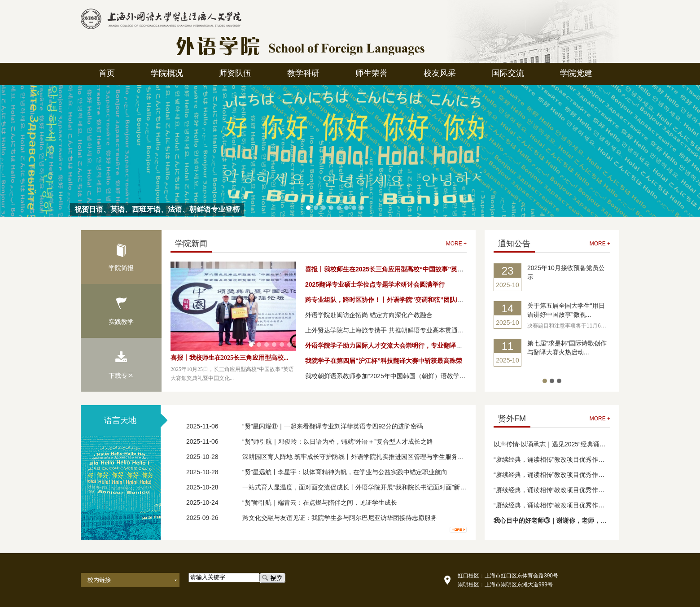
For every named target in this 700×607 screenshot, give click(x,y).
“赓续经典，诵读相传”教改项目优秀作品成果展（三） (568, 475)
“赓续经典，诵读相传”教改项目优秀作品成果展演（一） (571, 505)
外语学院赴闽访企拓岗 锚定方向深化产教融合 (369, 315)
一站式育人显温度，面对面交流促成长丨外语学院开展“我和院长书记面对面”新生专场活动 (367, 487)
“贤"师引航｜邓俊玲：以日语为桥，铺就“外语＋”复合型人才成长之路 (338, 441)
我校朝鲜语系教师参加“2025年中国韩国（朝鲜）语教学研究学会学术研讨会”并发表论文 (427, 376)
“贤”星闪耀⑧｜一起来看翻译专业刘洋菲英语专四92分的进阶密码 (333, 426)
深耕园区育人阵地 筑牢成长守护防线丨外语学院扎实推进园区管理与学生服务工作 (356, 457)
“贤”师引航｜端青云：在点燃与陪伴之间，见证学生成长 (320, 502)
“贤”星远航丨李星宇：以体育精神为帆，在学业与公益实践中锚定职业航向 (345, 472)
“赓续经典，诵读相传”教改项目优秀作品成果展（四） (568, 459)
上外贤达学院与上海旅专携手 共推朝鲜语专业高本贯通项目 (388, 330)
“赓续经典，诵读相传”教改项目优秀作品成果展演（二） (571, 490)
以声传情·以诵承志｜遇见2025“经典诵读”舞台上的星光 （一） (580, 444)
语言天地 (120, 420)
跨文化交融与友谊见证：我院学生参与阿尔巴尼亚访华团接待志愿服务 (340, 518)
